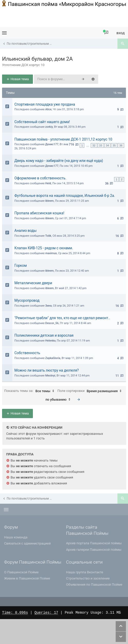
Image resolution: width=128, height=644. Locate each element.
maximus (51, 253)
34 (107, 145)
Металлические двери (33, 283)
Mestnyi (50, 376)
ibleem (49, 201)
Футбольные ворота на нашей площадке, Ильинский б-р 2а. (65, 196)
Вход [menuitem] (121, 33)
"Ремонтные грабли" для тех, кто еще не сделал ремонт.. (62, 318)
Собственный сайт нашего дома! (42, 122)
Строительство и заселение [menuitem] (88, 578)
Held (48, 183)
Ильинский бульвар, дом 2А (37, 59)
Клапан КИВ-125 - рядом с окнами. (44, 248)
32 (94, 145)
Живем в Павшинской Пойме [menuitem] (27, 578)
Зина (48, 306)
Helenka (50, 341)
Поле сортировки (91, 391)
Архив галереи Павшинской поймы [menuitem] (94, 550)
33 (101, 145)
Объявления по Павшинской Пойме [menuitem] (94, 585)
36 (121, 145)
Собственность (27, 353)
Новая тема (17, 79)
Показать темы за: (30, 391)
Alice (48, 109)
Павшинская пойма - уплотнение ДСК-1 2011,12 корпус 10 (63, 139)
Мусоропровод (27, 300)
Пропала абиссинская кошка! (39, 213)
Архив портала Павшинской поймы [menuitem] (94, 543)
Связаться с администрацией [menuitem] (27, 543)
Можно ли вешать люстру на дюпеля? (47, 370)
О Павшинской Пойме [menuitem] (21, 572)
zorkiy (49, 127)
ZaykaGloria (53, 358)
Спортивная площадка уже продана (45, 104)
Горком (21, 265)
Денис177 (52, 144)
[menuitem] (106, 33)
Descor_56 (52, 323)
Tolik (48, 236)
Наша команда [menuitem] (16, 537)
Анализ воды (25, 231)
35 (114, 145)
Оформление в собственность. (40, 178)
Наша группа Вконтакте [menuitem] (85, 572)
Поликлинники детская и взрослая (44, 335)
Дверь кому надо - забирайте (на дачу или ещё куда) (59, 161)
